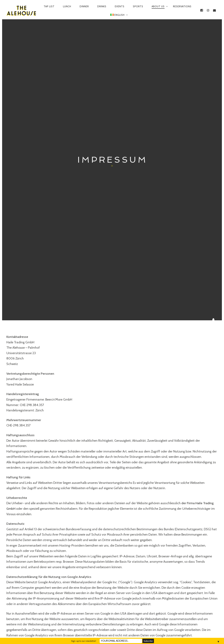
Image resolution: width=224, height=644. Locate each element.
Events (120, 6)
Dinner (84, 6)
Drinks (102, 6)
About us (158, 6)
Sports (138, 6)
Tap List (49, 6)
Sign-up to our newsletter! (84, 641)
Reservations (182, 6)
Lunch (67, 6)
